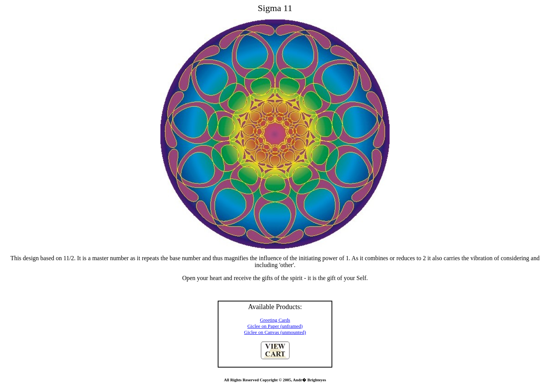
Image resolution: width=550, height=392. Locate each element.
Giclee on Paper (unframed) (275, 326)
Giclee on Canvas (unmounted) (275, 332)
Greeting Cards (275, 320)
